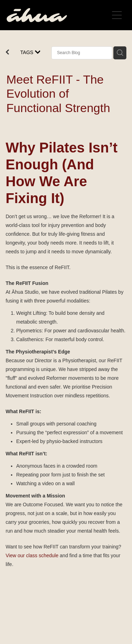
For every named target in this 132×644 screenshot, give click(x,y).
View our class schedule (32, 555)
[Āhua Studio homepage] (58, 15)
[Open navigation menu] (117, 15)
